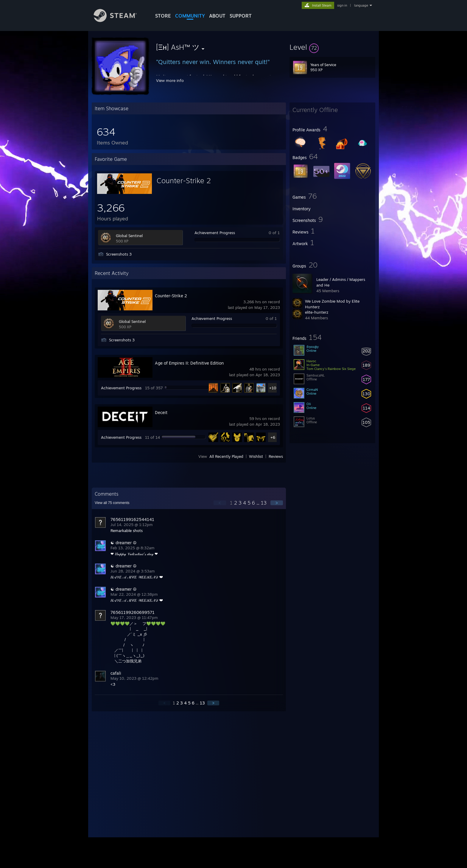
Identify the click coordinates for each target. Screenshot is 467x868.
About (217, 16)
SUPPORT (241, 16)
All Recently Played (226, 456)
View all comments (112, 503)
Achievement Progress (215, 233)
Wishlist (256, 456)
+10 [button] (273, 388)
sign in (342, 5)
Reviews (276, 456)
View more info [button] (170, 80)
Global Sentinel (129, 236)
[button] (332, 47)
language (361, 5)
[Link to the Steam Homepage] (120, 20)
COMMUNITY (190, 16)
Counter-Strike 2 (184, 181)
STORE (163, 16)
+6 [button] (273, 437)
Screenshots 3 (119, 254)
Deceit (161, 412)
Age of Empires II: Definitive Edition (189, 363)
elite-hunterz (317, 312)
